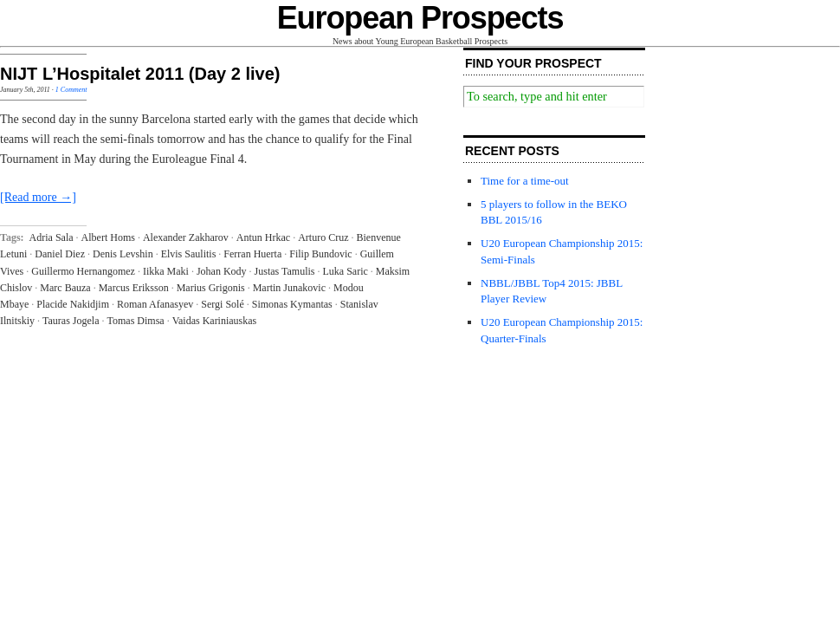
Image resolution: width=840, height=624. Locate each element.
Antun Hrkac (263, 237)
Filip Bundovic (320, 254)
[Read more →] (38, 197)
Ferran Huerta (252, 254)
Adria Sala (52, 237)
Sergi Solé (222, 304)
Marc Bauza (65, 288)
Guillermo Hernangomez (83, 271)
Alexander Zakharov (186, 237)
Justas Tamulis (285, 271)
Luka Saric (346, 271)
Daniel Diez (60, 254)
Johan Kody (222, 271)
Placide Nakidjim (73, 304)
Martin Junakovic (289, 288)
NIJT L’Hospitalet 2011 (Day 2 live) (140, 74)
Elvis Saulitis (189, 254)
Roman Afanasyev (155, 304)
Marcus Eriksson (134, 288)
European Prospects (420, 18)
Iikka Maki (166, 271)
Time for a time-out (525, 181)
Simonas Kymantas (292, 304)
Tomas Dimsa (135, 321)
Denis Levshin (123, 254)
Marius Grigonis (211, 288)
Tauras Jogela (71, 321)
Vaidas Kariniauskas (215, 321)
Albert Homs (108, 237)
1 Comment (71, 90)
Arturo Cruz (323, 237)
